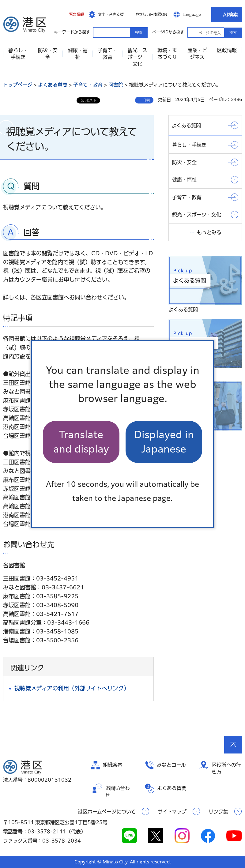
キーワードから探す (99, 32)
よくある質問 (53, 85)
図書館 (116, 85)
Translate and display (81, 442)
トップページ (18, 85)
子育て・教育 (88, 85)
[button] (72, 14)
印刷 (147, 100)
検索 (233, 32)
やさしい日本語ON (151, 14)
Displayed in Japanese (164, 442)
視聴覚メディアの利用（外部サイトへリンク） (72, 688)
